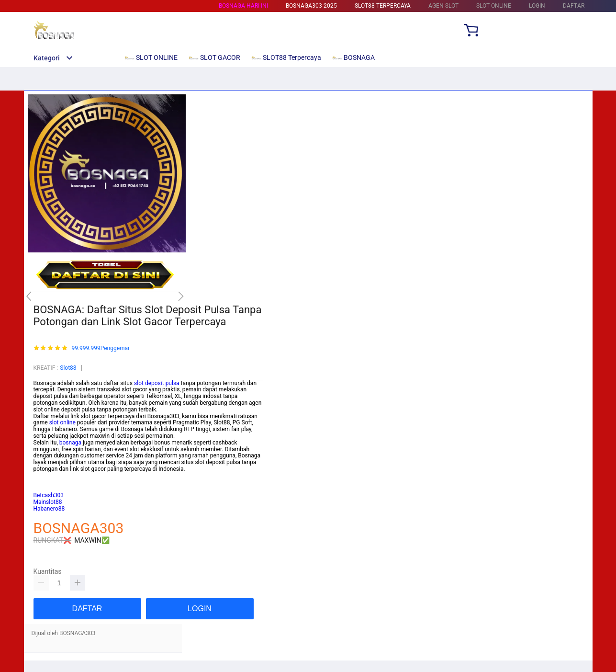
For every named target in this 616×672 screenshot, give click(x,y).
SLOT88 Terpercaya (383, 6)
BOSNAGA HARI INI (243, 6)
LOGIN (537, 6)
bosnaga (70, 443)
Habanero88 (49, 509)
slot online (62, 422)
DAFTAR (574, 6)
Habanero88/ (50, 489)
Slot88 (68, 368)
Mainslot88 (48, 476)
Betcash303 (49, 482)
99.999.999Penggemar (101, 348)
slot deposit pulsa (157, 383)
